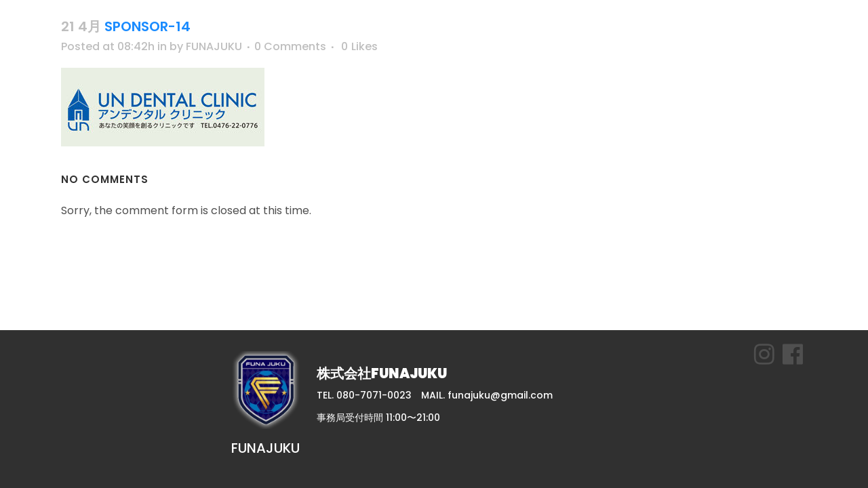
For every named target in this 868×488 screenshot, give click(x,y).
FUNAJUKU (214, 46)
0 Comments (290, 46)
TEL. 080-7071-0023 (364, 395)
